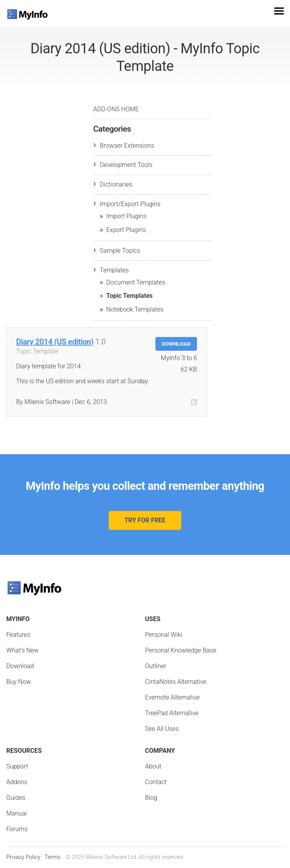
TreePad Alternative (172, 713)
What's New (23, 650)
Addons (17, 782)
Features (18, 635)
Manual (16, 813)
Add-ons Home (116, 109)
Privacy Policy (23, 857)
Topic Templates (129, 296)
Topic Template (37, 351)
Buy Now (19, 682)
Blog (151, 798)
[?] (194, 402)
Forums (17, 829)
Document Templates (136, 282)
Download (176, 344)
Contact (156, 782)
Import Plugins (127, 216)
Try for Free (145, 520)
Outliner (156, 666)
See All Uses (162, 729)
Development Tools (126, 165)
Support (17, 766)
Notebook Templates (135, 309)
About (153, 766)
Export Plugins (126, 230)
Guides (16, 798)
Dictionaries (116, 184)
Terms (52, 857)
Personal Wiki (164, 635)
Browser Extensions (127, 146)
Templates (114, 270)
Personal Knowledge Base (181, 650)
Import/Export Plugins (130, 204)
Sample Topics (120, 251)
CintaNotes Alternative (176, 682)
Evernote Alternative (173, 697)
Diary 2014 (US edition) (55, 342)
